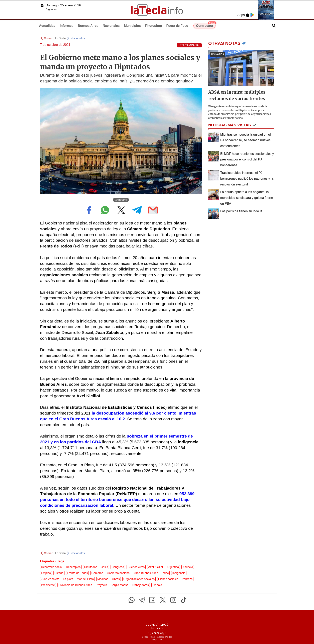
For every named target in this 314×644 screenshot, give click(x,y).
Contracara (206, 25)
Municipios (132, 26)
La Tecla (60, 38)
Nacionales (111, 26)
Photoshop (154, 26)
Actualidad (47, 26)
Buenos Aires (88, 26)
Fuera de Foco (177, 26)
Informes (67, 26)
